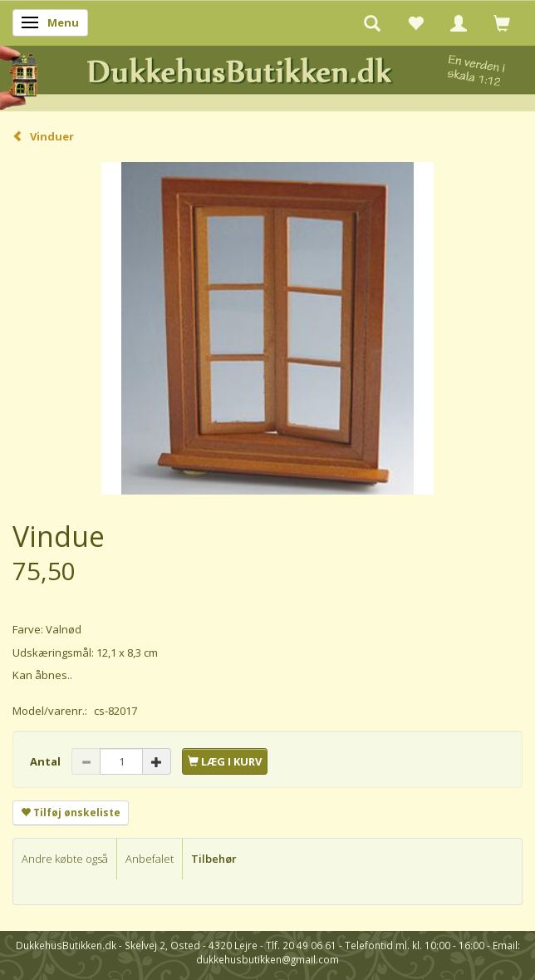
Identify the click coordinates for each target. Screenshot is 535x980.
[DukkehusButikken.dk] (267, 75)
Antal (47, 761)
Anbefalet (150, 859)
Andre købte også (65, 859)
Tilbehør (214, 859)
